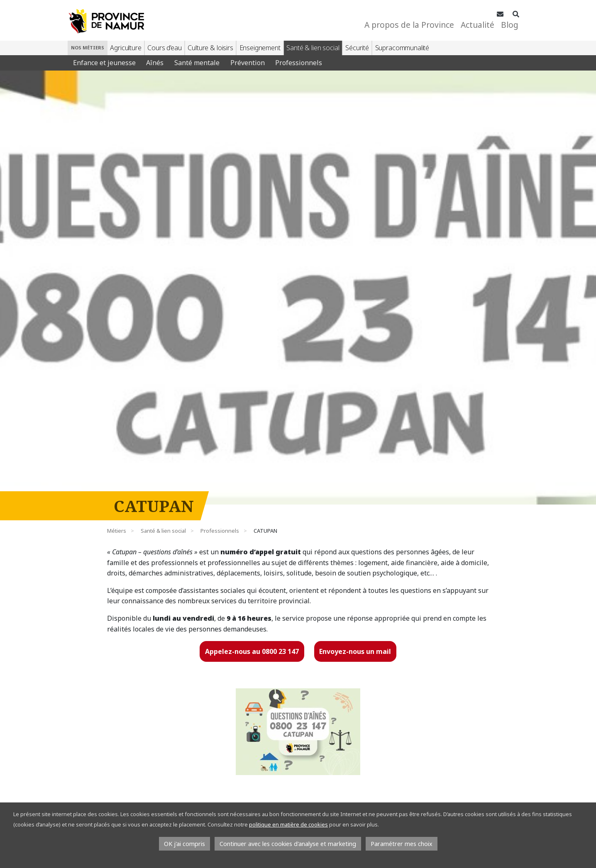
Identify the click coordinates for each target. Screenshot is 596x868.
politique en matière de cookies (288, 824)
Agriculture (126, 48)
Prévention (248, 63)
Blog (510, 25)
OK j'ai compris (184, 844)
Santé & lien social (313, 48)
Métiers (117, 531)
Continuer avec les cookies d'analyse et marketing (288, 844)
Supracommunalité (402, 48)
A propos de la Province (409, 25)
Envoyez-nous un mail (355, 651)
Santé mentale (197, 63)
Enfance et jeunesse (104, 63)
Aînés (155, 63)
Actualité (478, 25)
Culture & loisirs (210, 48)
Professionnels (299, 63)
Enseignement (260, 48)
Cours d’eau (164, 48)
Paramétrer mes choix (402, 844)
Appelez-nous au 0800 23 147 (252, 651)
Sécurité (357, 48)
